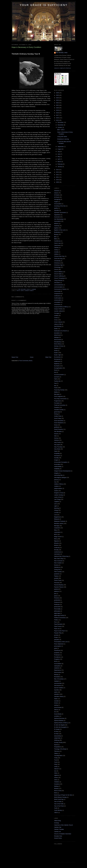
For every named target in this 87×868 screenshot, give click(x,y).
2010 (58, 180)
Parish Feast (58, 580)
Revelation (57, 677)
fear (55, 386)
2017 (58, 115)
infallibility (57, 469)
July (59, 152)
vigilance (57, 775)
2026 (58, 93)
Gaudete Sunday (59, 410)
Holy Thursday (58, 447)
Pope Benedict (58, 624)
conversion (57, 304)
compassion (57, 294)
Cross (56, 320)
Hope (22, 291)
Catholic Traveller (59, 829)
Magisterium (58, 517)
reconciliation (58, 664)
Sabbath (56, 681)
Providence (57, 657)
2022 (58, 103)
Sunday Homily (29, 291)
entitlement (57, 361)
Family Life (57, 381)
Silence (56, 710)
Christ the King (58, 258)
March (60, 162)
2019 (58, 110)
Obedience (57, 567)
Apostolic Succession (60, 212)
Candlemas (57, 241)
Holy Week (57, 449)
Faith (18, 291)
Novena (56, 565)
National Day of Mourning (61, 556)
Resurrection (58, 672)
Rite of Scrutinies (59, 679)
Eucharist (57, 366)
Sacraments (57, 685)
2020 (58, 108)
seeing (56, 705)
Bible (56, 239)
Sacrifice (57, 690)
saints (56, 692)
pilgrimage (57, 613)
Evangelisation (58, 368)
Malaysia (57, 519)
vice (55, 771)
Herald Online (58, 838)
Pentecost (57, 602)
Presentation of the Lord (61, 642)
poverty (56, 635)
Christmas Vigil (58, 265)
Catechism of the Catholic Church (64, 825)
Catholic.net (57, 832)
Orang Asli (57, 569)
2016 (58, 118)
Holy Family (57, 442)
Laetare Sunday (59, 495)
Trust (56, 760)
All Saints (57, 195)
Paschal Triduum (59, 587)
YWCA (56, 813)
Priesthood (57, 650)
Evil (55, 372)
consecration (58, 300)
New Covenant (58, 561)
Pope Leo (57, 629)
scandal (56, 701)
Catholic (56, 248)
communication (58, 287)
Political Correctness (60, 618)
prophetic (57, 653)
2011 (58, 177)
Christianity (57, 261)
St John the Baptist (59, 725)
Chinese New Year (59, 256)
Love (55, 515)
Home (32, 357)
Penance (57, 598)
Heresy (56, 438)
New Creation (58, 563)
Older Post (48, 357)
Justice (56, 491)
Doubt (56, 351)
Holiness (57, 440)
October (60, 127)
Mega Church (58, 537)
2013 (58, 172)
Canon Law (57, 243)
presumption (58, 646)
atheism (56, 223)
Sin (55, 712)
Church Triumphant (59, 278)
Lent (55, 504)
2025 (58, 95)
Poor (55, 622)
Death (56, 329)
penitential (57, 600)
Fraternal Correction (60, 405)
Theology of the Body (60, 749)
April (59, 159)
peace (56, 596)
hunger (56, 460)
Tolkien (56, 753)
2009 (58, 182)
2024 (58, 98)
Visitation (57, 782)
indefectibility (58, 466)
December (61, 122)
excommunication (59, 375)
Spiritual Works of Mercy (61, 723)
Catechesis (57, 245)
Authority (57, 226)
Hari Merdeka (58, 431)
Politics (56, 620)
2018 (58, 113)
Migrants (57, 541)
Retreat (56, 675)
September (61, 147)
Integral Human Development (62, 471)
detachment (57, 335)
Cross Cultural (58, 322)
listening (56, 508)
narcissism (57, 554)
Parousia (57, 583)
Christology (57, 267)
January (60, 167)
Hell (55, 436)
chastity (56, 252)
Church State (58, 274)
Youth (56, 808)
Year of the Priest (59, 806)
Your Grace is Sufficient (44, 5)
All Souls (57, 197)
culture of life (58, 324)
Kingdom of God (59, 493)
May (59, 157)
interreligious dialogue (60, 477)
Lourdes (56, 512)
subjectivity (57, 738)
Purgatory (57, 659)
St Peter (56, 734)
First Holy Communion (60, 399)
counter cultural (58, 311)
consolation (57, 302)
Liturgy (56, 510)
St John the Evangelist (60, 727)
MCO (56, 534)
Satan (56, 699)
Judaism (56, 486)
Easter (56, 353)
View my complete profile (62, 68)
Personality (57, 609)
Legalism (57, 502)
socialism (57, 716)
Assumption (57, 221)
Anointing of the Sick (60, 206)
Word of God (58, 791)
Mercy (56, 539)
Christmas (57, 263)
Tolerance (57, 751)
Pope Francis (58, 626)
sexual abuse (58, 707)
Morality (56, 550)
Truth (56, 762)
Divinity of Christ (59, 346)
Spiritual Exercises (59, 718)
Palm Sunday (58, 572)
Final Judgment (58, 396)
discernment (58, 340)
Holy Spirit (57, 445)
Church (56, 269)
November (61, 125)
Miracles (56, 543)
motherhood (57, 552)
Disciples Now (58, 836)
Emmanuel (57, 359)
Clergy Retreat (58, 280)
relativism (57, 668)
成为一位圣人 (61, 130)
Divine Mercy (58, 344)
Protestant (57, 655)
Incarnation (57, 464)
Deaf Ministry (58, 326)
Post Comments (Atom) (26, 361)
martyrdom (57, 528)
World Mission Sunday (60, 797)
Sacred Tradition (59, 688)
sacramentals (58, 683)
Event (56, 370)
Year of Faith (58, 802)
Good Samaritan (59, 421)
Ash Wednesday (59, 219)
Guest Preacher (59, 429)
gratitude (57, 427)
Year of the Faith (59, 804)
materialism (57, 532)
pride (56, 648)
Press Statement (59, 644)
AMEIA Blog (57, 821)
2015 (58, 120)
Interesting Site (58, 475)
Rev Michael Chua (62, 53)
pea (55, 594)
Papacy (56, 576)
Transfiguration (58, 756)
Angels (56, 202)
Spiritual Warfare (59, 720)
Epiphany (57, 364)
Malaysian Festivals (60, 521)
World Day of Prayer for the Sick (63, 795)
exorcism (57, 377)
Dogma (56, 348)
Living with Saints (62, 137)
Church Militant (58, 272)
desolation (57, 333)
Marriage (57, 526)
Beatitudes (57, 232)
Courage (57, 313)
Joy (55, 482)
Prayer (56, 637)
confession (57, 296)
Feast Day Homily (59, 390)
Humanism (57, 456)
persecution (57, 607)
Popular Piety (58, 633)
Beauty (56, 234)
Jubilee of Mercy (59, 484)
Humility (56, 458)
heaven (56, 434)
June (59, 154)
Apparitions (57, 215)
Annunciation (58, 204)
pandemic (57, 574)
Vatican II (57, 769)
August (60, 149)
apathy (56, 208)
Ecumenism (57, 357)
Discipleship (57, 342)
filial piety (57, 394)
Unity (56, 764)
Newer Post (15, 357)
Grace (56, 425)
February (60, 164)
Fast (55, 383)
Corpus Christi (58, 309)
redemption (57, 666)
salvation (57, 694)
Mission (56, 545)
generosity (57, 412)
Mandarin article (59, 523)
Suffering (57, 740)
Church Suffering (59, 276)
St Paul (56, 731)
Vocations (57, 784)
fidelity (56, 392)
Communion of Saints (60, 289)
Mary (56, 530)
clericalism (57, 283)
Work (56, 793)
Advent (56, 193)
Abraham (57, 191)
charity (56, 250)
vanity (56, 767)
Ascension (57, 217)
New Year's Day (59, 559)
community (57, 291)
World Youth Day (59, 799)
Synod (56, 745)
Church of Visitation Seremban (63, 834)
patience (57, 591)
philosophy (57, 611)
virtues (56, 777)
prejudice (57, 640)
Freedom (57, 407)
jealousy (56, 480)
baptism (56, 228)
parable (56, 578)
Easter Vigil (57, 355)
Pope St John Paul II (60, 631)
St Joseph (57, 729)
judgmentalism (58, 488)
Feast (56, 388)
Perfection (57, 605)
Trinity (56, 758)
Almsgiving (57, 199)
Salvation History (59, 696)
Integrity (56, 473)
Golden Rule (58, 416)
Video (56, 773)
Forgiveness (58, 401)
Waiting (56, 786)
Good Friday (58, 418)
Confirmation (58, 298)
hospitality (57, 453)
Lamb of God (58, 497)
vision (56, 780)
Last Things (57, 499)
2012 (58, 175)
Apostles (57, 210)
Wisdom (56, 788)
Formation (57, 403)
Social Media (58, 714)
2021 (58, 105)
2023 (58, 100)
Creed (56, 318)
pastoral (56, 589)
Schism (56, 703)
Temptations (58, 747)
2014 (58, 170)
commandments (59, 285)
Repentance (58, 670)
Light (55, 506)
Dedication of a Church (61, 331)
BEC (55, 237)
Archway (57, 823)
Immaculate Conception (61, 462)
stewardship (57, 736)
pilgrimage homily (59, 615)
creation (56, 315)
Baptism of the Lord (60, 230)
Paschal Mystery (59, 585)
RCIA (56, 661)
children (56, 254)
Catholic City (58, 827)
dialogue (57, 337)
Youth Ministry (58, 810)
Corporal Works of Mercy (61, 307)
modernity (57, 548)
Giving (56, 414)
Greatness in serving (63, 139)
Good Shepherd (59, 423)
